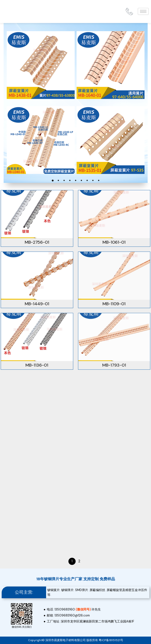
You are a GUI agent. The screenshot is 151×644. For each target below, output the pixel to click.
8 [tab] (93, 180)
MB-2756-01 (37, 242)
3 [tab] (64, 180)
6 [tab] (81, 180)
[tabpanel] (75, 103)
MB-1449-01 (37, 304)
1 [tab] (53, 180)
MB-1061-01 (114, 242)
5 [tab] (76, 180)
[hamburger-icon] (143, 11)
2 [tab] (58, 180)
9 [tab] (99, 180)
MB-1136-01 (37, 365)
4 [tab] (70, 180)
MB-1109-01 (114, 304)
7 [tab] (87, 180)
